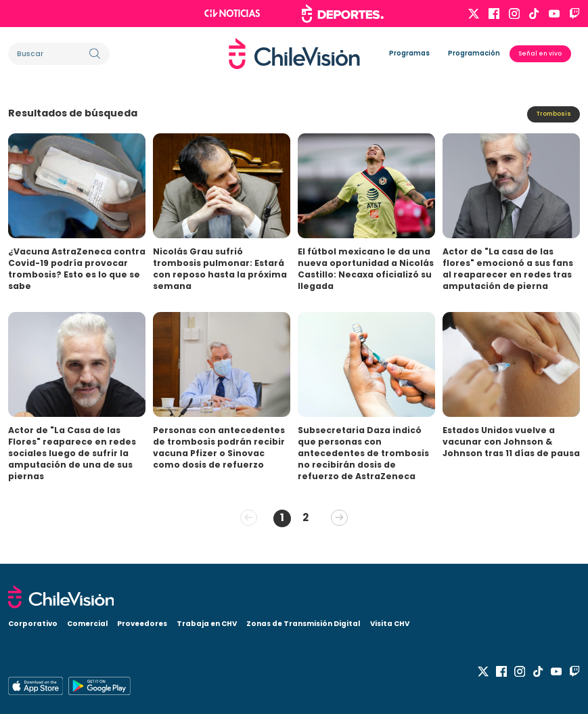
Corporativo (33, 622)
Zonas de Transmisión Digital (303, 622)
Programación (474, 53)
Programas (409, 53)
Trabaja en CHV (207, 622)
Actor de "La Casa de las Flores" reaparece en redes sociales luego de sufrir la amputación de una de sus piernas (72, 453)
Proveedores (142, 622)
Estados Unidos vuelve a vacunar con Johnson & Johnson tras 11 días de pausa (511, 442)
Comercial (87, 622)
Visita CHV (390, 622)
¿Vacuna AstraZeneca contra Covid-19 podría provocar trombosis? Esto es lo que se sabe (77, 269)
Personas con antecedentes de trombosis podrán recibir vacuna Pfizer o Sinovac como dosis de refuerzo (219, 447)
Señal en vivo (540, 53)
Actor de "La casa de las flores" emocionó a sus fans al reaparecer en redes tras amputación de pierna (508, 269)
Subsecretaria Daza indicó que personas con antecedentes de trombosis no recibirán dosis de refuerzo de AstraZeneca (363, 453)
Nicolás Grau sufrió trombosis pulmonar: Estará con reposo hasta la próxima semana (220, 269)
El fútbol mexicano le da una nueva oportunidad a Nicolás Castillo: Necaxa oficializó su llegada (366, 269)
